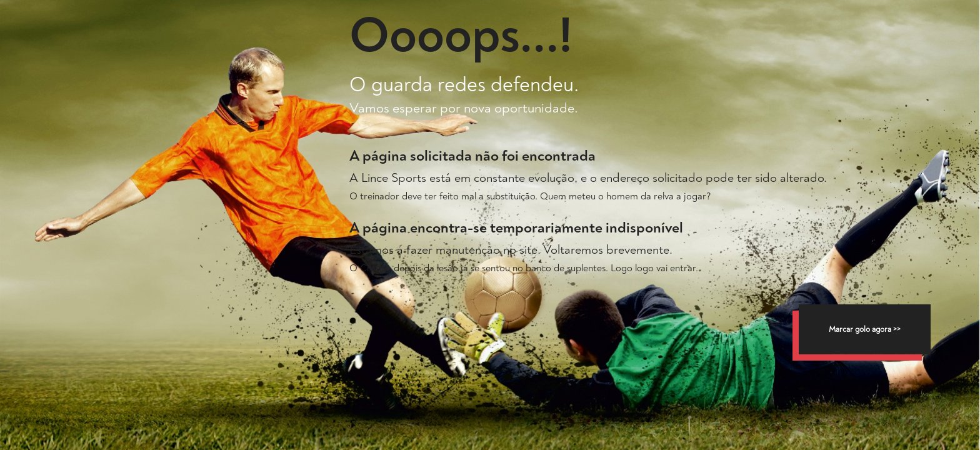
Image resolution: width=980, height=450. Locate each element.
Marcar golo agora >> (865, 329)
